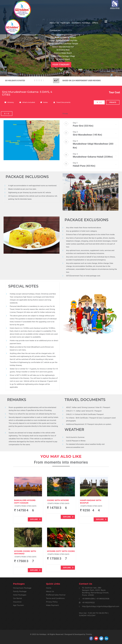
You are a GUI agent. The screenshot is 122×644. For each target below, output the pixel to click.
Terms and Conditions (55, 598)
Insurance (17, 602)
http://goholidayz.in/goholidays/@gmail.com (101, 606)
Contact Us (55, 31)
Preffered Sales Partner (56, 595)
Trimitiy (89, 634)
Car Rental (18, 598)
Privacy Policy (52, 602)
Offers (95, 23)
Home (49, 588)
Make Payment (52, 605)
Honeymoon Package (22, 588)
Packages (65, 23)
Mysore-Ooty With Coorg (61, 551)
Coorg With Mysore (58, 500)
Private (65, 114)
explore (35, 519)
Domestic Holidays (81, 23)
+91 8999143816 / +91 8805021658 (96, 599)
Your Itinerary (61, 65)
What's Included (27, 102)
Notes (44, 102)
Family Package (20, 591)
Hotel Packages (20, 595)
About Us (54, 23)
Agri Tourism (19, 605)
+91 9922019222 (88, 603)
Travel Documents (62, 102)
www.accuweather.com (75, 447)
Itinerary (9, 102)
